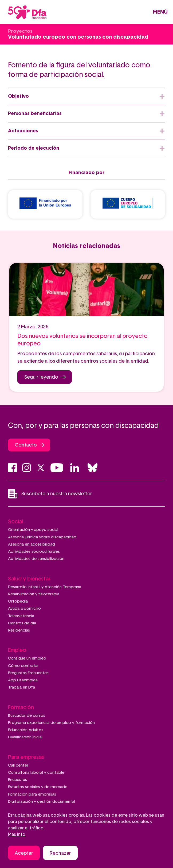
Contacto (26, 445)
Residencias (19, 630)
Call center (18, 765)
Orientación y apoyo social (33, 530)
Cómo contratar (23, 666)
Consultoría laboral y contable (36, 773)
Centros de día (22, 623)
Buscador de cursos (27, 716)
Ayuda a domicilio (24, 609)
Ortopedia (18, 601)
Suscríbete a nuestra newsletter (50, 494)
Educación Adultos (26, 730)
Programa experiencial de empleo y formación (51, 723)
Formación (21, 707)
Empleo (17, 650)
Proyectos (20, 31)
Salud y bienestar (29, 579)
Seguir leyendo (41, 377)
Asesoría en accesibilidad (32, 544)
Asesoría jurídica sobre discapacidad (42, 537)
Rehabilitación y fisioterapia (34, 594)
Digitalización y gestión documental (42, 802)
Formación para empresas (32, 794)
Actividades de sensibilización (36, 559)
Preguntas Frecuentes (28, 673)
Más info (17, 835)
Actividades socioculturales (34, 552)
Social (15, 522)
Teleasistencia (21, 616)
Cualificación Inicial (25, 737)
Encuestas (17, 780)
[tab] (86, 96)
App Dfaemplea (23, 680)
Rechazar (60, 854)
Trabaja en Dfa (21, 687)
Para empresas (26, 757)
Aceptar (24, 854)
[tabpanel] (86, 327)
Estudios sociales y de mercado (38, 787)
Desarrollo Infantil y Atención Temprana (45, 587)
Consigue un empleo (27, 658)
